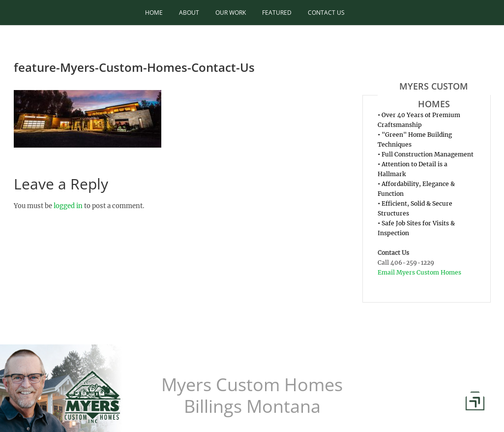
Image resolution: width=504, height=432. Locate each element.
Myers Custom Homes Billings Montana (252, 396)
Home (154, 13)
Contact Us (326, 13)
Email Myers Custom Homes (419, 272)
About (189, 13)
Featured (277, 13)
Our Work (231, 13)
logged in (68, 206)
